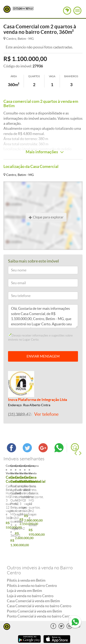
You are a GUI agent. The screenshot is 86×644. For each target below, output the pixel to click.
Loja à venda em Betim (24, 561)
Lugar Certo (7, 9)
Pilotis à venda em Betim (26, 550)
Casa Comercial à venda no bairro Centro (39, 576)
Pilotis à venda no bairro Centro (32, 556)
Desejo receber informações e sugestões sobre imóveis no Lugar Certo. (40, 337)
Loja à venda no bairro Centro (30, 566)
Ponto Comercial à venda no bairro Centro (40, 586)
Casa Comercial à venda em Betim (33, 571)
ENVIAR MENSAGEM (43, 356)
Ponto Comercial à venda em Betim (34, 581)
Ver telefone (46, 414)
